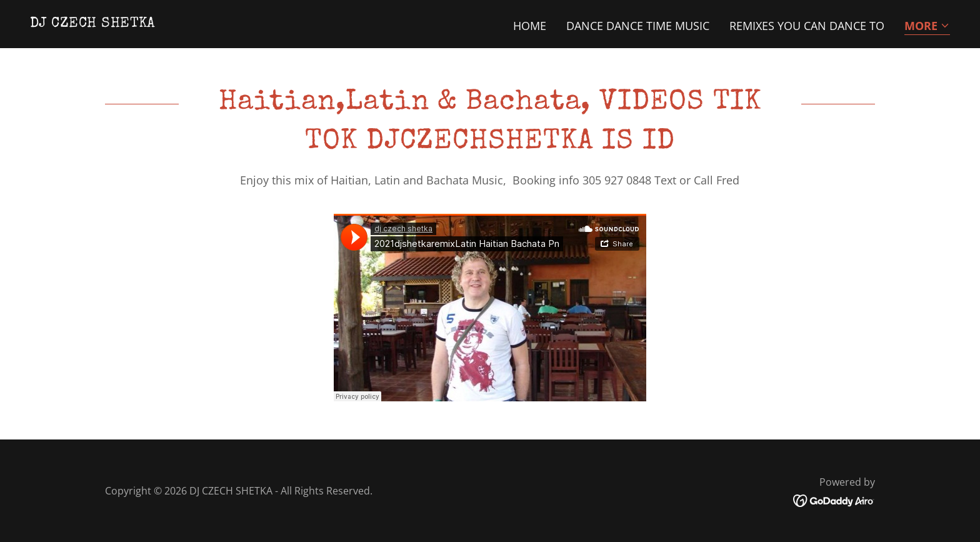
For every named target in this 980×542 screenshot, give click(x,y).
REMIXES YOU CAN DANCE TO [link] (807, 26)
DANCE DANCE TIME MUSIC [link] (638, 26)
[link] (93, 23)
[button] (927, 27)
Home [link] (530, 26)
